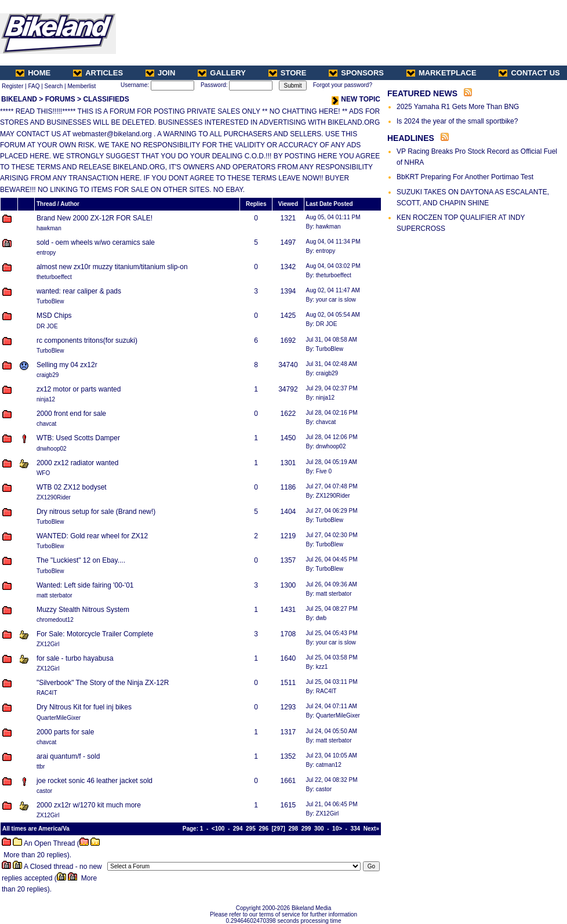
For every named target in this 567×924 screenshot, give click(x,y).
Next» (371, 829)
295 (251, 829)
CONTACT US (529, 73)
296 (263, 829)
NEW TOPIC (356, 99)
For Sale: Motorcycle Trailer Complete (95, 634)
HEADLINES (411, 138)
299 (306, 829)
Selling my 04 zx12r (67, 365)
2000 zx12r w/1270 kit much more (89, 805)
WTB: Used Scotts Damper (78, 438)
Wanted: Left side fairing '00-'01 (85, 585)
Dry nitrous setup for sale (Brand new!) (96, 512)
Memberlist (81, 86)
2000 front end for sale (71, 414)
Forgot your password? (343, 85)
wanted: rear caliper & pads (79, 291)
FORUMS (60, 99)
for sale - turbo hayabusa (75, 658)
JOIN (160, 73)
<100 (218, 829)
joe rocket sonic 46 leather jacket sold (94, 781)
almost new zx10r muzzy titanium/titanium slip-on (112, 267)
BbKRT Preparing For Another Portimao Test (465, 177)
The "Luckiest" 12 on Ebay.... (81, 560)
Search (54, 86)
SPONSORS (356, 73)
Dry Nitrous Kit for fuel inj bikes (84, 707)
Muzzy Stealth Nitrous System (83, 610)
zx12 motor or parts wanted (79, 389)
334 (356, 829)
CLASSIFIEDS (106, 99)
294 (238, 829)
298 (293, 829)
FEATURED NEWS (422, 93)
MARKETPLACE (441, 73)
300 (319, 829)
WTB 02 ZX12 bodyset (72, 487)
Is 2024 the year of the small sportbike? (457, 121)
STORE (288, 73)
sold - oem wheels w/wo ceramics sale (96, 242)
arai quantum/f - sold (68, 756)
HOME (33, 73)
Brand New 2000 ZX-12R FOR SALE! (94, 218)
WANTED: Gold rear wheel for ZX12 (92, 536)
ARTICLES (98, 73)
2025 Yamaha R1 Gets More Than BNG (458, 107)
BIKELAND (19, 99)
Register (12, 86)
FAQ (34, 86)
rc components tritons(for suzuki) (87, 340)
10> (337, 829)
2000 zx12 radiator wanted (77, 463)
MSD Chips (54, 316)
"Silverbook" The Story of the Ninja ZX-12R (103, 683)
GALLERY (222, 73)
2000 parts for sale (65, 732)
